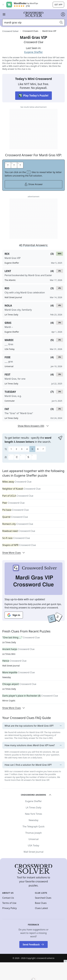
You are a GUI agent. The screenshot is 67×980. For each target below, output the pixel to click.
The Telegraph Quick (33, 826)
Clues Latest (41, 908)
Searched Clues (43, 898)
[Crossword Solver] (33, 14)
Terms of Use (9, 903)
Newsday (7, 677)
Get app (58, 5)
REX (7, 254)
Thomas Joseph (34, 833)
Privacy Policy (10, 908)
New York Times (33, 814)
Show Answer (34, 184)
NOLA (8, 305)
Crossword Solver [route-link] (10, 31)
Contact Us (8, 898)
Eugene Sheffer (33, 52)
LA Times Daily (9, 642)
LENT (8, 271)
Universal (33, 839)
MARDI (9, 340)
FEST (7, 374)
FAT (7, 409)
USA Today (33, 845)
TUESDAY (10, 392)
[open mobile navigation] (4, 14)
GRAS (8, 323)
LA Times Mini (9, 654)
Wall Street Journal (11, 666)
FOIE (8, 357)
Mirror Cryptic (9, 701)
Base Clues (41, 903)
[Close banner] (3, 5)
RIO (7, 288)
